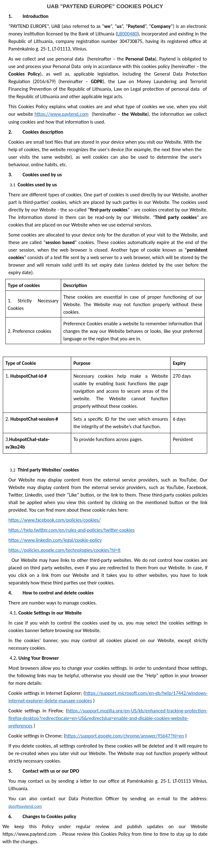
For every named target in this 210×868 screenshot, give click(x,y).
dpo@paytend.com (25, 807)
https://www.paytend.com (61, 114)
